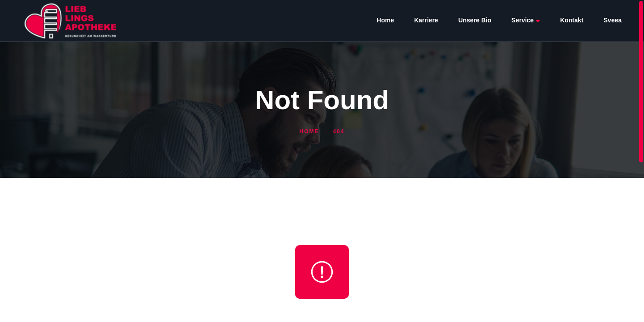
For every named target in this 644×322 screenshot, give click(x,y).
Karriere (426, 20)
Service (526, 20)
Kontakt (572, 20)
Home (385, 20)
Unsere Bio (475, 20)
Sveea (613, 20)
